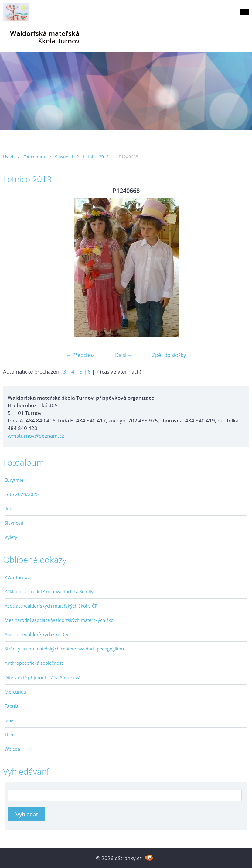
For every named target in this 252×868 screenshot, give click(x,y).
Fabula (12, 706)
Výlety (11, 537)
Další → (124, 355)
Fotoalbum (34, 157)
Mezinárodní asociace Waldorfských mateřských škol (60, 620)
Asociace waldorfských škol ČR (36, 634)
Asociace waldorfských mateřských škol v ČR (51, 606)
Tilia (9, 735)
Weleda (12, 749)
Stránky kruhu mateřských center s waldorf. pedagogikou (64, 649)
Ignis (9, 720)
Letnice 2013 (96, 157)
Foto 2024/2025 (22, 494)
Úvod (8, 157)
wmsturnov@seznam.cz (36, 436)
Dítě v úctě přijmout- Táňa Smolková (43, 677)
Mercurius (15, 692)
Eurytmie (14, 480)
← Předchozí (81, 355)
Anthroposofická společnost (34, 663)
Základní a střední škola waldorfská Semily (49, 591)
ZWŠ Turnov (17, 577)
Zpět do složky (169, 355)
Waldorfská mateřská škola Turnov (45, 37)
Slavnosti (64, 157)
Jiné (8, 508)
